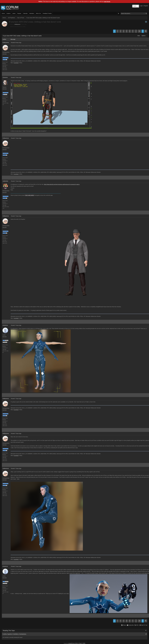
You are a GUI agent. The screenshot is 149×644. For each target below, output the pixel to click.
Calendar (25, 13)
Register (146, 6)
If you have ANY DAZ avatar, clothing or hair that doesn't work (43, 18)
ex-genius (16, 63)
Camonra (5, 77)
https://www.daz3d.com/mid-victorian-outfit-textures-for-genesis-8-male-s (62, 184)
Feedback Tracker (47, 13)
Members (32, 13)
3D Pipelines (12, 18)
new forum (107, 2)
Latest (14, 13)
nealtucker (5, 181)
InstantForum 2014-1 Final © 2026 (77, 643)
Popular (19, 13)
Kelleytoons (17, 24)
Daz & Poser (21, 18)
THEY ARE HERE (29, 195)
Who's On (38, 13)
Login (141, 6)
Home (3, 13)
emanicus (5, 325)
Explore (9, 13)
